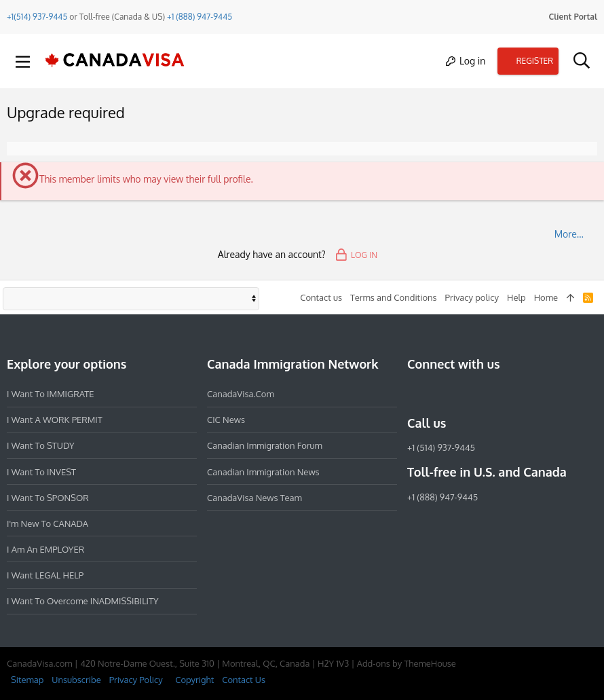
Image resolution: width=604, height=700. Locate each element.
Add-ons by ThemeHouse (407, 663)
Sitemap (27, 680)
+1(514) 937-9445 (37, 17)
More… (569, 234)
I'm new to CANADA (48, 523)
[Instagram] (440, 394)
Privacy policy (472, 297)
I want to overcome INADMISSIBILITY (83, 601)
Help (516, 297)
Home (546, 297)
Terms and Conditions (394, 297)
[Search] (581, 61)
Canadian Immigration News (263, 472)
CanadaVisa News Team (254, 498)
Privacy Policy (136, 680)
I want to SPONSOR (48, 498)
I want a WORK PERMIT (55, 420)
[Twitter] (489, 394)
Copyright (194, 680)
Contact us (321, 297)
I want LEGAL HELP (45, 575)
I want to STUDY (40, 445)
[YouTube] (513, 394)
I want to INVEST (41, 472)
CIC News (226, 420)
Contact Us (244, 680)
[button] (23, 61)
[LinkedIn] (464, 394)
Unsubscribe (76, 680)
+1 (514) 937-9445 (441, 447)
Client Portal (573, 17)
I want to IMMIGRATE (51, 394)
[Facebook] (415, 394)
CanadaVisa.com (241, 394)
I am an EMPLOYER (45, 549)
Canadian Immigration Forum (265, 445)
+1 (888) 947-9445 (200, 17)
